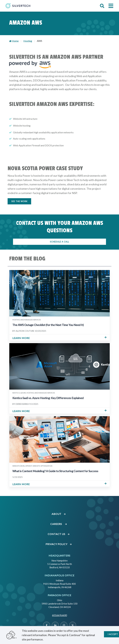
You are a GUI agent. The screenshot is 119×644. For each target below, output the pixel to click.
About (59, 514)
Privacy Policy (59, 544)
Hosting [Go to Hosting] (28, 41)
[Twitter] (73, 625)
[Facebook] (47, 625)
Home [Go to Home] (15, 41)
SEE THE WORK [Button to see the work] (19, 201)
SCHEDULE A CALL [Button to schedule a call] (59, 242)
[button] (102, 6)
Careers (59, 524)
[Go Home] (18, 6)
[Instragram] (64, 625)
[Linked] (55, 625)
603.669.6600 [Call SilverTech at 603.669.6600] (59, 615)
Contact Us (59, 534)
